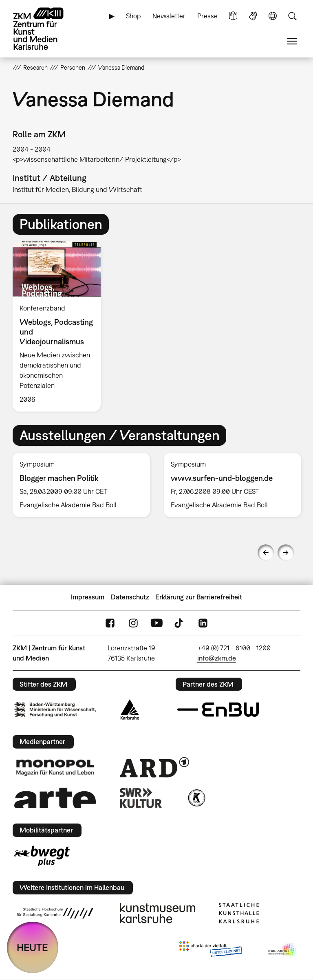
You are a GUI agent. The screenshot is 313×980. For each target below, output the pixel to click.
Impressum (88, 597)
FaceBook (110, 623)
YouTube (156, 623)
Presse (207, 16)
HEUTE (32, 947)
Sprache (273, 16)
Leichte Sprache (233, 16)
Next (286, 553)
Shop (133, 16)
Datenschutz (130, 597)
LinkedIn (203, 623)
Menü (292, 41)
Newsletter (169, 16)
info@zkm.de (217, 658)
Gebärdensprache (253, 16)
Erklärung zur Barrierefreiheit (199, 597)
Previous (266, 553)
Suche (292, 16)
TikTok (180, 623)
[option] (60, 326)
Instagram (133, 623)
